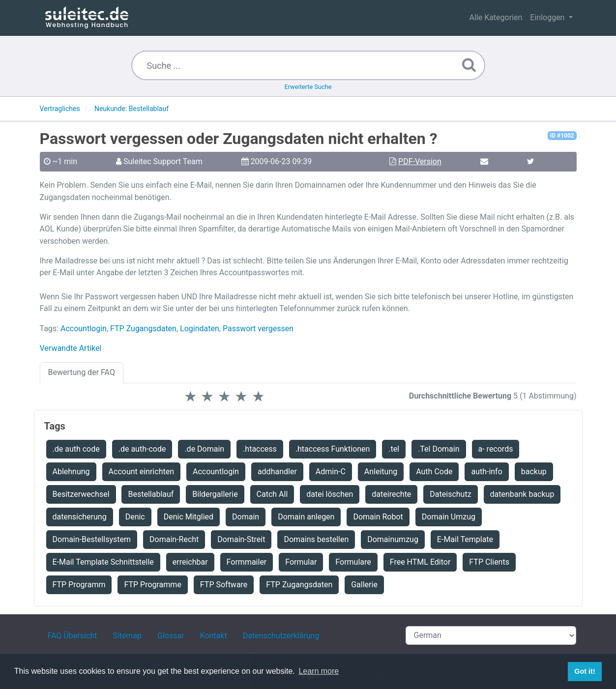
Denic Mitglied (189, 517)
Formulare (353, 562)
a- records (496, 449)
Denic (135, 517)
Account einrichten (141, 472)
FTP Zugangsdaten (143, 329)
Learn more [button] (319, 671)
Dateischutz (450, 494)
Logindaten (200, 329)
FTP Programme (152, 585)
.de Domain (204, 449)
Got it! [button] (585, 671)
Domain (246, 517)
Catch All (272, 494)
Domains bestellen (316, 539)
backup (534, 472)
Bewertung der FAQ (82, 372)
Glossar (171, 636)
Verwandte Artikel (71, 348)
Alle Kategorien (496, 17)
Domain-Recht (174, 539)
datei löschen (330, 494)
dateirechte (391, 494)
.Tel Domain (439, 449)
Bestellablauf (151, 494)
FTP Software (224, 585)
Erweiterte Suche (308, 87)
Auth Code (434, 472)
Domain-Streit (241, 539)
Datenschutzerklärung (281, 636)
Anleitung (381, 472)
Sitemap (127, 636)
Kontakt (214, 636)
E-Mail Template (465, 539)
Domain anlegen (306, 517)
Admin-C (331, 472)
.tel (394, 449)
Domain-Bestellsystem (92, 539)
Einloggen (548, 17)
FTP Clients (489, 562)
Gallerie (364, 585)
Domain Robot (378, 517)
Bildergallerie (215, 494)
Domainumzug (393, 539)
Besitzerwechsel (81, 494)
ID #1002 (562, 136)
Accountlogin (84, 329)
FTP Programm (79, 585)
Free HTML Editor (420, 562)
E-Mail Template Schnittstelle (103, 562)
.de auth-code (142, 449)
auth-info (486, 472)
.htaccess (260, 449)
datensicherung (80, 517)
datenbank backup (522, 494)
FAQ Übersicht (73, 636)
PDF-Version (420, 161)
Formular (301, 562)
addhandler (277, 472)
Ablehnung (71, 472)
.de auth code (76, 449)
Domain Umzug (449, 517)
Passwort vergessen (258, 329)
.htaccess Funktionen (333, 449)
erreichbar (190, 562)
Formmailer (247, 562)
